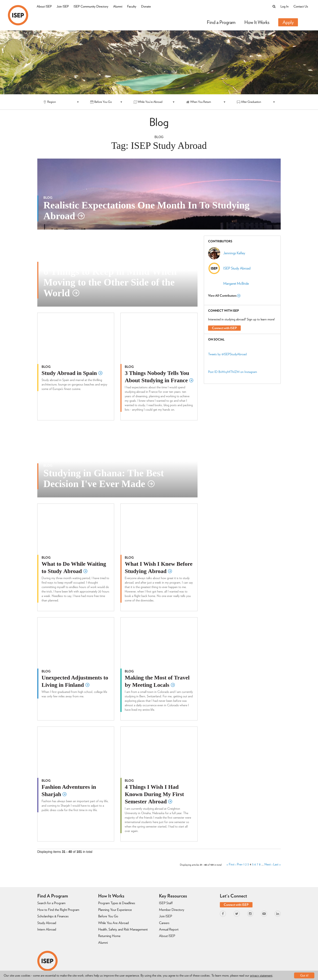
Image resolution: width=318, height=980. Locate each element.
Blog (159, 137)
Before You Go (108, 916)
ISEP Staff (166, 903)
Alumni (118, 6)
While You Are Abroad (113, 923)
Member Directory (172, 910)
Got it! (304, 975)
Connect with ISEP (224, 328)
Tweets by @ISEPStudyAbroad (227, 354)
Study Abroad (47, 923)
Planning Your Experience (115, 910)
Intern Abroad (47, 929)
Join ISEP (63, 6)
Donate (146, 6)
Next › (268, 864)
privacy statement (261, 975)
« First (230, 864)
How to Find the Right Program (58, 910)
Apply (288, 22)
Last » (277, 864)
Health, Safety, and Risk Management (123, 929)
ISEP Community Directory (91, 6)
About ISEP (44, 6)
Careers (164, 923)
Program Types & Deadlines (117, 903)
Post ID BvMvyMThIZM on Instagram (233, 372)
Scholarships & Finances (53, 916)
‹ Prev (239, 864)
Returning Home (109, 936)
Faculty (132, 6)
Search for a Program (51, 903)
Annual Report (169, 929)
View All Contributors (224, 296)
